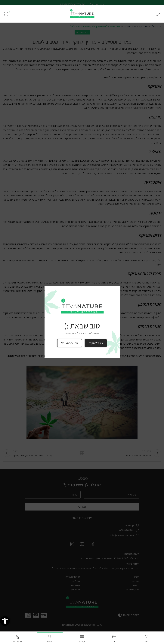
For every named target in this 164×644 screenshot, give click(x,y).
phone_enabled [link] (158, 14)
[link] (5, 624)
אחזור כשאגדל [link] (70, 343)
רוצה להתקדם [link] (96, 343)
